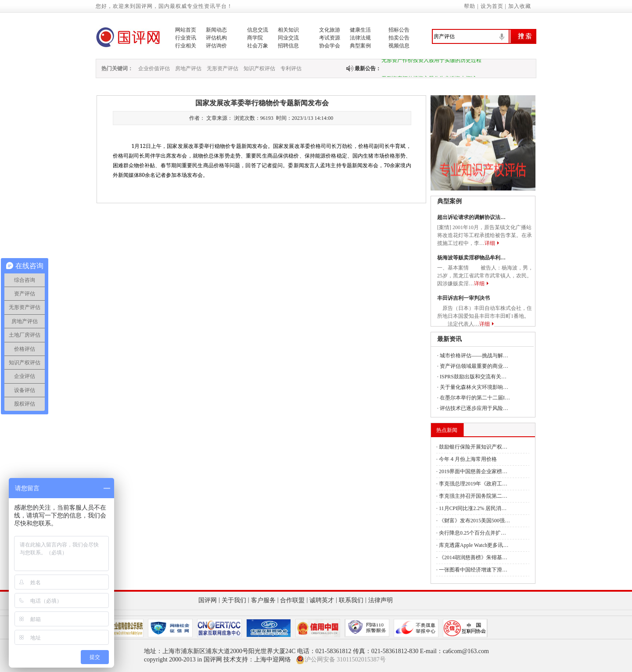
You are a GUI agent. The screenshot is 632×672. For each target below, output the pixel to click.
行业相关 (186, 46)
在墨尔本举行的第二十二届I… (475, 398)
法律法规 (360, 38)
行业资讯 (186, 38)
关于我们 (234, 600)
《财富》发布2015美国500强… (474, 521)
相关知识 (288, 30)
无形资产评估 (223, 68)
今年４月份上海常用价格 (468, 459)
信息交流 (258, 30)
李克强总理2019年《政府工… (473, 484)
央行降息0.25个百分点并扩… (472, 533)
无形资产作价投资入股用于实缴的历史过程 (431, 61)
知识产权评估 (259, 68)
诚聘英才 (322, 600)
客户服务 (263, 600)
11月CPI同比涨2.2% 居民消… (473, 508)
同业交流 (288, 38)
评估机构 (216, 38)
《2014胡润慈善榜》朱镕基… (473, 557)
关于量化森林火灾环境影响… (474, 387)
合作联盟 (292, 600)
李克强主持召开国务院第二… (473, 496)
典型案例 (360, 46)
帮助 (470, 6)
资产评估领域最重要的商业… (474, 366)
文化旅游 (330, 30)
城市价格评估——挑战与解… (474, 356)
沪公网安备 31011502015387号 (341, 660)
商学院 (255, 38)
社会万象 (258, 46)
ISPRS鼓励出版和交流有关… (473, 377)
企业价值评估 (154, 68)
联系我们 (351, 600)
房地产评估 (188, 68)
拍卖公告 (399, 38)
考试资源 (330, 38)
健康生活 (360, 30)
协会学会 (330, 46)
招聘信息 (288, 46)
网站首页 (186, 30)
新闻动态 (216, 30)
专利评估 (291, 68)
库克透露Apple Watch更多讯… (474, 545)
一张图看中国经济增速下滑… (473, 570)
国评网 (208, 600)
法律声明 (381, 600)
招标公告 (399, 30)
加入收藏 (520, 6)
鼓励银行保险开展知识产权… (473, 447)
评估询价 (216, 46)
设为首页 (492, 6)
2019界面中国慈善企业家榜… (473, 471)
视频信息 (399, 46)
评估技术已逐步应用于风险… (474, 408)
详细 (490, 243)
